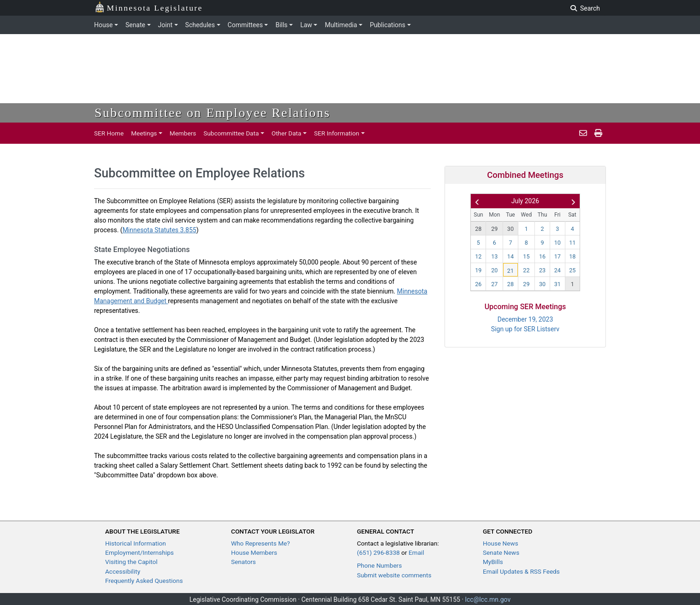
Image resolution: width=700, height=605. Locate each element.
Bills (281, 25)
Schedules (200, 25)
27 (494, 284)
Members (183, 133)
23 (542, 270)
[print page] (598, 133)
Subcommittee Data (231, 133)
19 (478, 270)
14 (510, 256)
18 (572, 256)
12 (478, 256)
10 (558, 243)
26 (478, 284)
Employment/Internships (139, 552)
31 (558, 284)
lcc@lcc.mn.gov (488, 599)
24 (558, 270)
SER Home (109, 133)
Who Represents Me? (261, 543)
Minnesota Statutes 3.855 (160, 230)
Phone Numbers (379, 565)
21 (510, 271)
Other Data (287, 133)
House (103, 25)
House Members (254, 552)
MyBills (493, 562)
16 (542, 256)
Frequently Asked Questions (144, 581)
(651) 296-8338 (378, 552)
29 (494, 229)
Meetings (144, 133)
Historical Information (136, 543)
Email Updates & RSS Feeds (521, 571)
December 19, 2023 (525, 319)
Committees (245, 25)
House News (501, 543)
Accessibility (123, 571)
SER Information (337, 133)
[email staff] (583, 133)
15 (526, 256)
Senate (135, 25)
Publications (388, 25)
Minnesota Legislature (149, 7)
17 (558, 256)
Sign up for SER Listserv (525, 329)
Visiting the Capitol (131, 562)
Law (306, 25)
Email (416, 552)
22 (526, 270)
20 (494, 270)
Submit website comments (394, 575)
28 (478, 229)
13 (494, 256)
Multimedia (341, 25)
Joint (165, 25)
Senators (243, 562)
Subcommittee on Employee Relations (213, 113)
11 (572, 243)
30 (510, 229)
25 (572, 270)
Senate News (501, 552)
